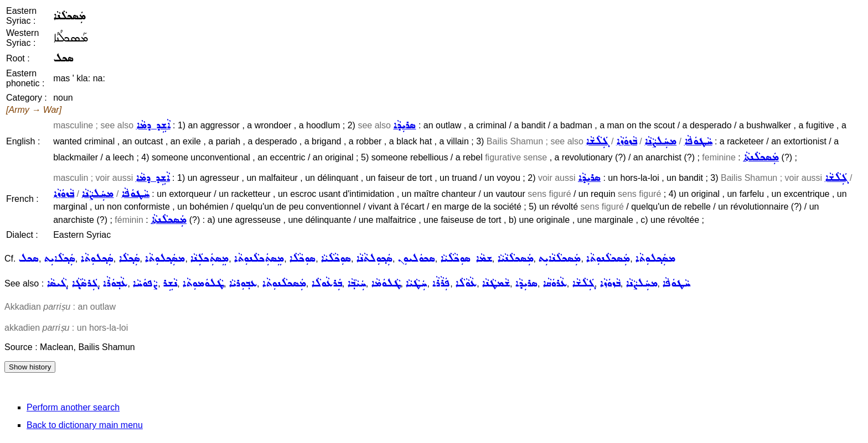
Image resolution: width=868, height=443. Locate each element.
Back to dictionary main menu (85, 425)
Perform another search (73, 407)
